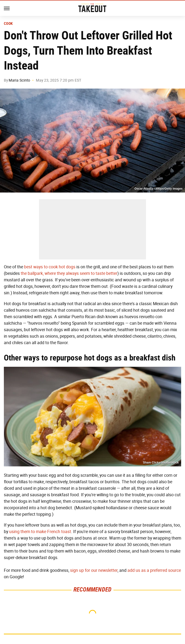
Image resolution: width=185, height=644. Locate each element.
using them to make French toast (40, 532)
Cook (8, 24)
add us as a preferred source (154, 570)
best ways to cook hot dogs (50, 267)
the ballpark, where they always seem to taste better (69, 273)
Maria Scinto (19, 80)
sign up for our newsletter (94, 570)
